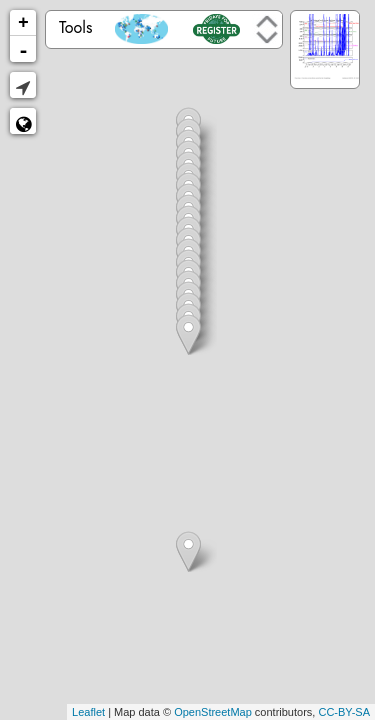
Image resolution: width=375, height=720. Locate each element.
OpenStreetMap (213, 712)
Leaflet (88, 712)
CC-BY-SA (344, 712)
